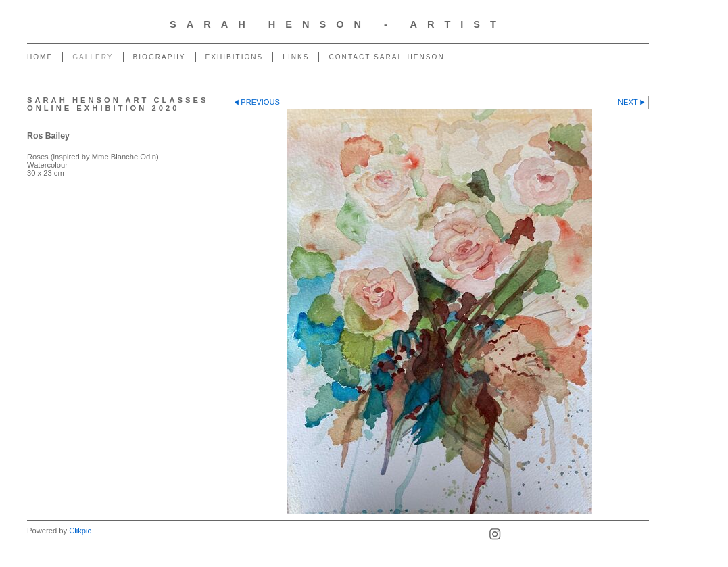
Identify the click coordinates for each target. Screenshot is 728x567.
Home (40, 57)
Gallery (93, 57)
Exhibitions (235, 57)
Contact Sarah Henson (386, 57)
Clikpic (80, 531)
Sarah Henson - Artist (338, 24)
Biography (160, 57)
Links (296, 57)
